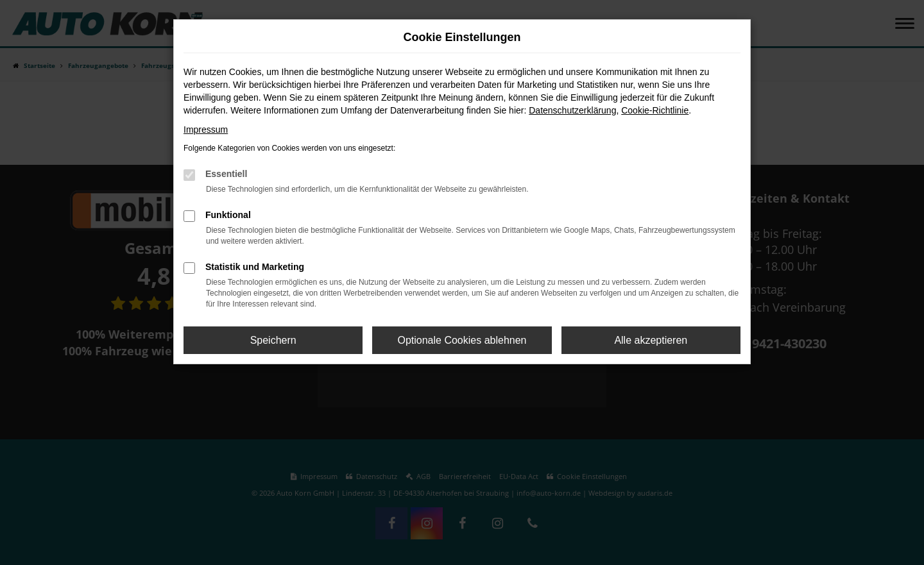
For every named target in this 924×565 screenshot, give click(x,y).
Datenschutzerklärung (572, 110)
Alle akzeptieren (651, 340)
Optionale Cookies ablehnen (462, 340)
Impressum (206, 130)
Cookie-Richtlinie (655, 110)
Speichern (273, 340)
